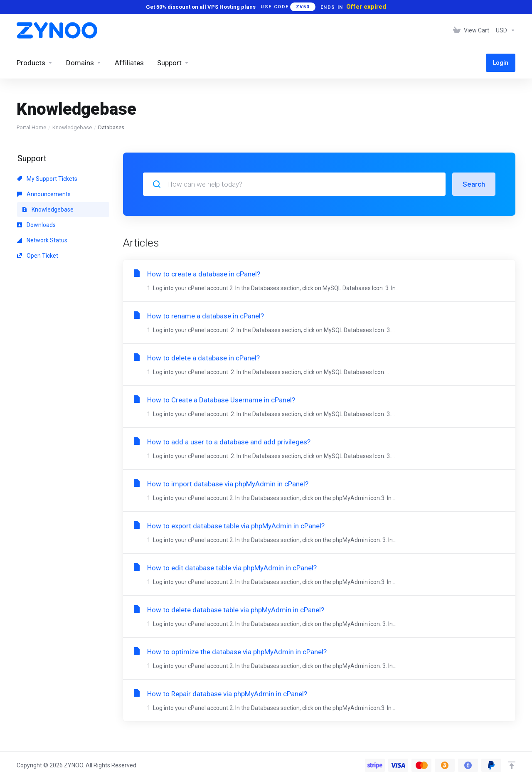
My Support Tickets (47, 179)
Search (474, 184)
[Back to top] (512, 765)
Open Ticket (38, 256)
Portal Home (31, 127)
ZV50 (303, 7)
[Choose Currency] (504, 30)
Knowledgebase (72, 127)
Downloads (36, 225)
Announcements (44, 194)
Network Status (42, 240)
